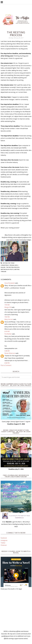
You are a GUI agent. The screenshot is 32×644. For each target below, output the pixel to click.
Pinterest (4, 545)
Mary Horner (9, 319)
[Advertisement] (16, 610)
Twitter (3, 543)
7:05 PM (7, 317)
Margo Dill (8, 307)
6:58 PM (7, 363)
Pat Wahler (8, 334)
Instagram (4, 540)
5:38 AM (7, 351)
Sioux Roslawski (10, 283)
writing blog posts (7, 269)
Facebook (4, 538)
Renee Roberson (10, 353)
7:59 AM (7, 305)
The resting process (13, 267)
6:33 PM (7, 331)
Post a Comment (6, 365)
